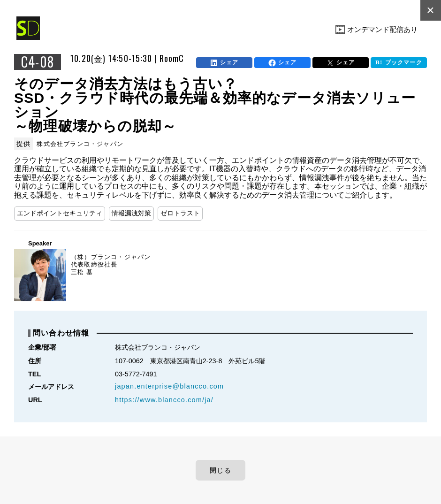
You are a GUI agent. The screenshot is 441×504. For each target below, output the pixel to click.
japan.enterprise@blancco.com (169, 386)
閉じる (220, 470)
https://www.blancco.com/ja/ (164, 400)
